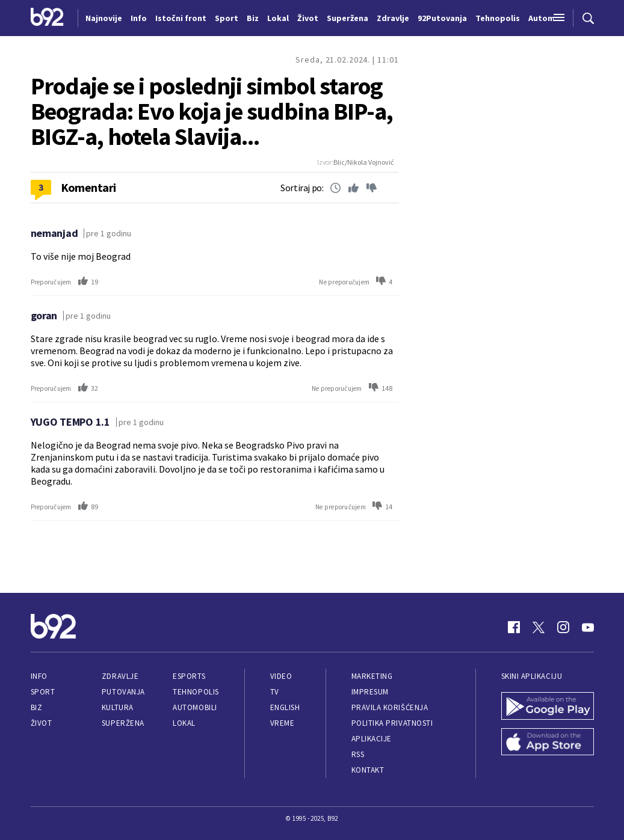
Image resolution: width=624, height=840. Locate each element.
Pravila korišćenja (390, 707)
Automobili (195, 707)
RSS (358, 754)
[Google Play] (548, 707)
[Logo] (47, 18)
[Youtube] (588, 627)
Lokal (184, 723)
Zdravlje (120, 676)
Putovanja (123, 692)
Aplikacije (372, 739)
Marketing (372, 676)
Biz (37, 707)
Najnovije (104, 18)
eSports (189, 676)
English (285, 707)
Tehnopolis (196, 692)
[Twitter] (539, 627)
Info (39, 676)
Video (281, 676)
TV (275, 692)
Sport (43, 692)
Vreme (283, 723)
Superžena (123, 723)
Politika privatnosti (392, 723)
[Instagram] (563, 627)
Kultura (118, 707)
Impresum (370, 692)
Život (42, 723)
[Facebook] (514, 627)
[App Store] (548, 743)
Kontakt (368, 770)
